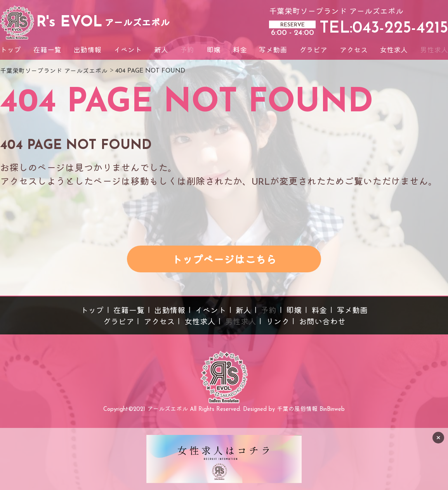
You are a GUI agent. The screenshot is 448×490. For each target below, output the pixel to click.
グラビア (313, 51)
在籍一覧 (47, 51)
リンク (278, 322)
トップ (10, 51)
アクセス (354, 51)
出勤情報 (87, 51)
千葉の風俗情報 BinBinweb (311, 409)
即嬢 (214, 51)
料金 (240, 51)
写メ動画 (273, 51)
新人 (161, 51)
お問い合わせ (322, 322)
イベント (128, 51)
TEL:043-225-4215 (384, 29)
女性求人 (394, 51)
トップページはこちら (224, 261)
